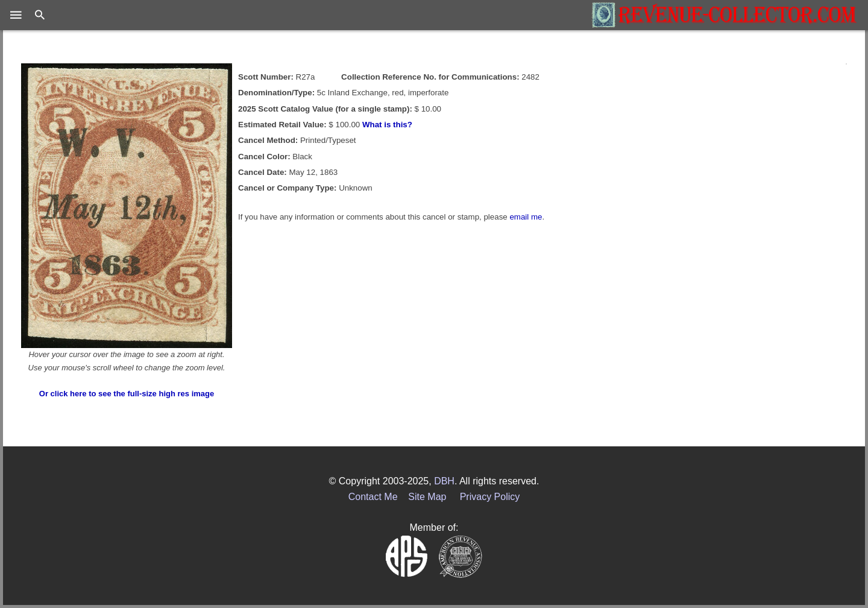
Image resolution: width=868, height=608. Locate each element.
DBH (444, 481)
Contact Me (373, 497)
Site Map (427, 497)
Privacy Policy (490, 497)
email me (526, 217)
